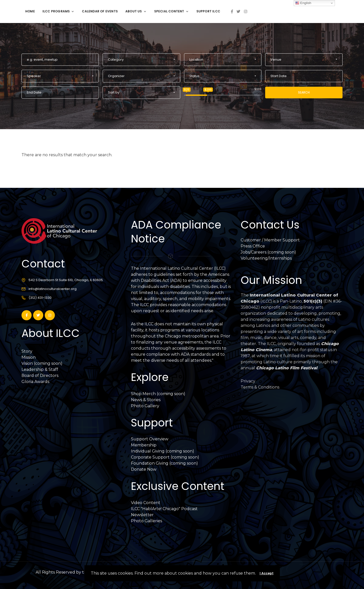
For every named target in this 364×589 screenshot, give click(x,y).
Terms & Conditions (260, 387)
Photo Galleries (146, 521)
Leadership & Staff (40, 369)
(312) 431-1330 (40, 298)
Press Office (253, 246)
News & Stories (146, 400)
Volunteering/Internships (266, 258)
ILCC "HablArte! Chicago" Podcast (164, 509)
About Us (136, 11)
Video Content (146, 503)
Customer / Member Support (270, 240)
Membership (144, 445)
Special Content (172, 11)
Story (27, 351)
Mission (29, 357)
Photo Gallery (145, 406)
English (303, 3)
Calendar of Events (100, 11)
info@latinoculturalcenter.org (53, 289)
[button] (141, 60)
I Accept (267, 573)
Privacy (248, 381)
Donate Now (144, 469)
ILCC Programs (59, 11)
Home (30, 11)
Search (304, 92)
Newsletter (142, 515)
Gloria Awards (35, 382)
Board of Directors (40, 376)
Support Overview (150, 439)
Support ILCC (208, 11)
